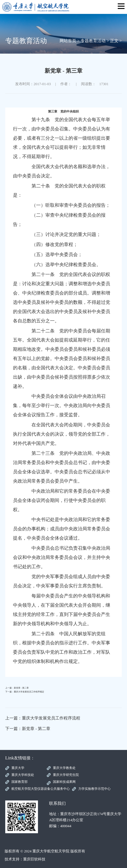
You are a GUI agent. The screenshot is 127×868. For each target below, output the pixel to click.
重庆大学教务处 (64, 768)
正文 (114, 41)
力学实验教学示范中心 (94, 789)
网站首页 (68, 41)
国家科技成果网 (64, 782)
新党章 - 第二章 (21, 688)
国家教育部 (20, 782)
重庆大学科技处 (23, 775)
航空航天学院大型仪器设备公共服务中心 (41, 789)
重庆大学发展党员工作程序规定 (29, 692)
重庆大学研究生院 (66, 775)
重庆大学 (18, 768)
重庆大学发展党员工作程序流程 (51, 718)
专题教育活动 (93, 41)
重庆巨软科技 (34, 859)
